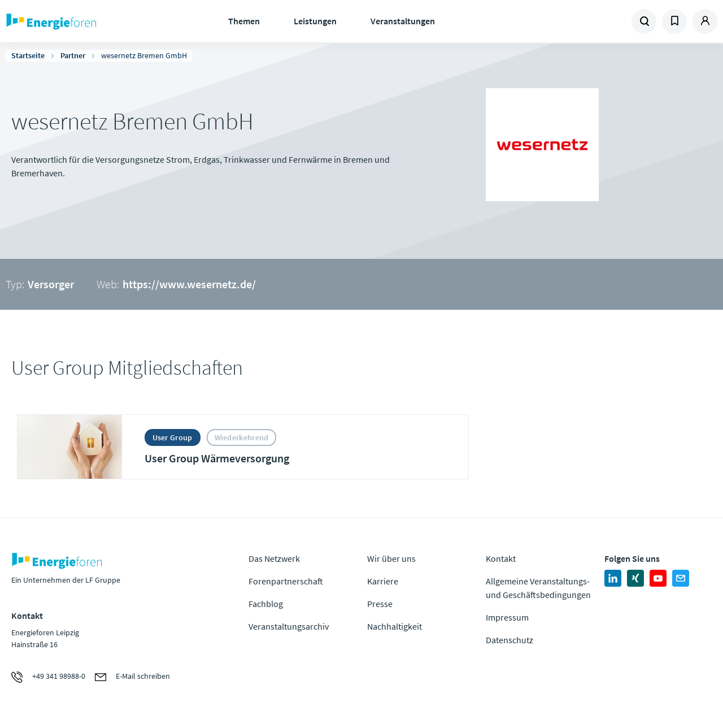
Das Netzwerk (274, 558)
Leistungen (315, 21)
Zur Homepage (85, 21)
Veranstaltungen (403, 21)
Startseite (28, 55)
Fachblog (266, 604)
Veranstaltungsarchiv (289, 626)
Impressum (507, 617)
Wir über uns (391, 558)
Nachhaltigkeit (395, 626)
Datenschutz (509, 640)
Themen (244, 21)
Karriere (383, 581)
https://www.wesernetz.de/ (189, 284)
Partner (73, 55)
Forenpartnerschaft (286, 581)
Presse (380, 604)
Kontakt (501, 558)
